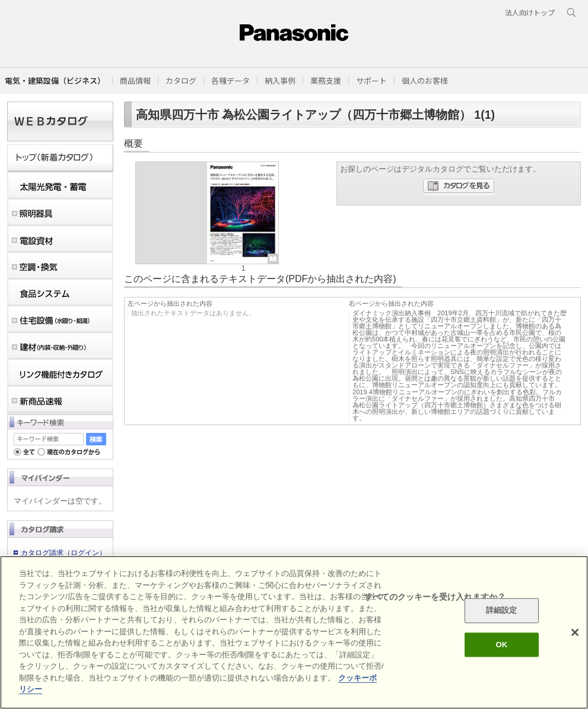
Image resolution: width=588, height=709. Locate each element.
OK (501, 645)
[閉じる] (575, 632)
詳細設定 (502, 611)
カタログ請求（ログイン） (63, 553)
